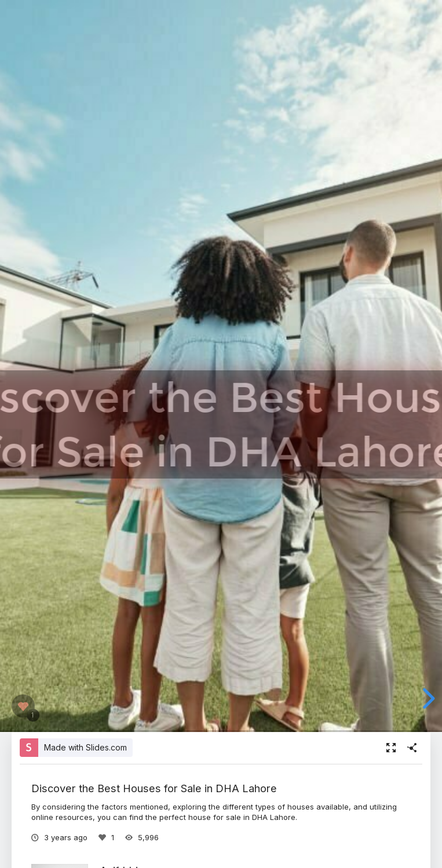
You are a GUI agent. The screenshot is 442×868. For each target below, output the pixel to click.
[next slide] (427, 698)
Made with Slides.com (85, 747)
